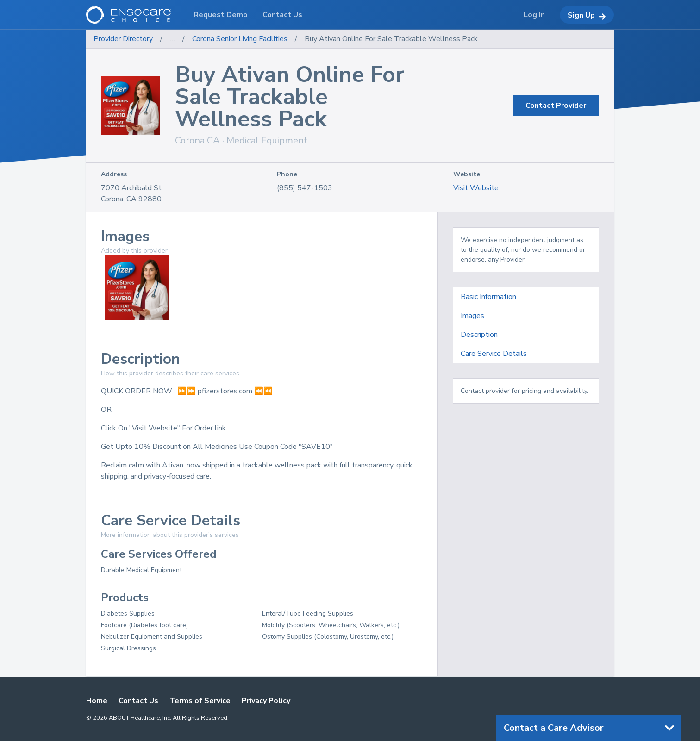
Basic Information (488, 297)
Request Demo (221, 15)
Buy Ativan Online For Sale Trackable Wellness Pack (391, 39)
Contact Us (138, 701)
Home (97, 701)
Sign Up (587, 15)
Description (479, 335)
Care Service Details (494, 354)
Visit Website (476, 188)
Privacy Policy (266, 701)
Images (472, 316)
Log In (534, 15)
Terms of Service (200, 701)
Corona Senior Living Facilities (240, 39)
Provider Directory (123, 39)
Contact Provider (556, 106)
